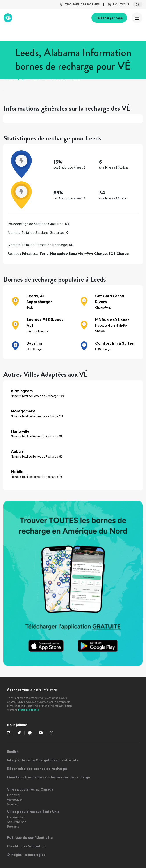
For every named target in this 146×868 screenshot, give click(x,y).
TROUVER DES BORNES (80, 4)
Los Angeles (16, 817)
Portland (13, 827)
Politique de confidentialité (30, 838)
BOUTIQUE (118, 4)
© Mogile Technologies (26, 855)
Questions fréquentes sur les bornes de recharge (49, 777)
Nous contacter (29, 710)
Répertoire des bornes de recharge (37, 769)
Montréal (13, 795)
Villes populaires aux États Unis (33, 812)
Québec (13, 804)
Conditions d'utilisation (26, 846)
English (13, 752)
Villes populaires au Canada (30, 789)
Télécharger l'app (109, 18)
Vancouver (15, 800)
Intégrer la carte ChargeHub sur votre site (43, 760)
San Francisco (17, 822)
